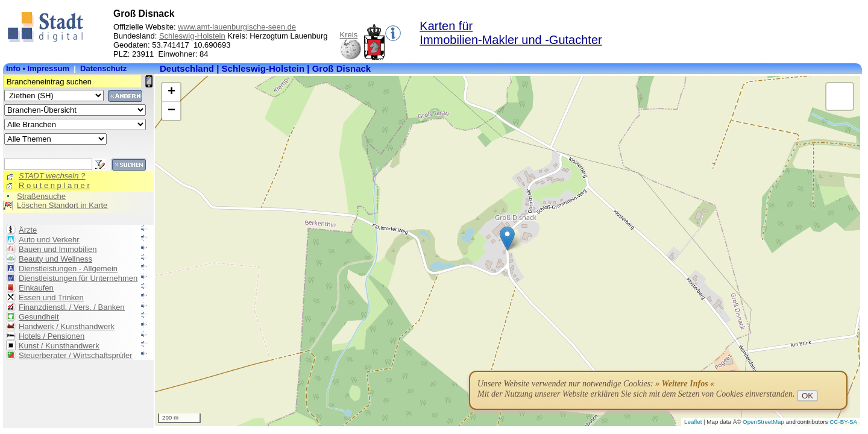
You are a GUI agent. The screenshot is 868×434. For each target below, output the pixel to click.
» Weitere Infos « (685, 384)
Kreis (349, 35)
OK (807, 396)
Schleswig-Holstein (192, 36)
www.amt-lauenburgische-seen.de (237, 27)
